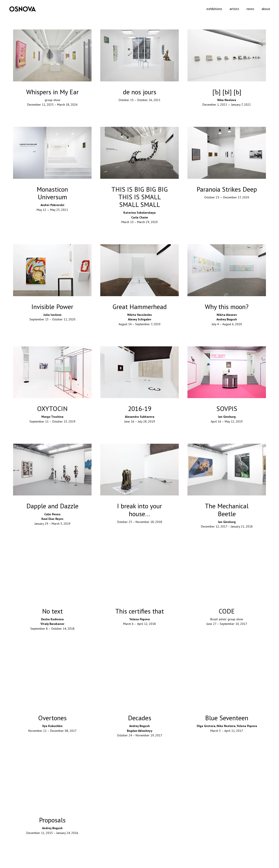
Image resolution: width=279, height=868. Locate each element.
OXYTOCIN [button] (52, 408)
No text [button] (52, 611)
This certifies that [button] (140, 611)
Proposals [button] (52, 820)
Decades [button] (140, 718)
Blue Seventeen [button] (227, 718)
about (266, 9)
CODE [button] (227, 611)
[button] (139, 92)
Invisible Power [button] (52, 307)
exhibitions (214, 9)
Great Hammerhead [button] (140, 307)
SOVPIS (227, 408)
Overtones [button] (52, 718)
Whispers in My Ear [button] (52, 92)
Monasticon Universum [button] (52, 193)
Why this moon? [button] (227, 307)
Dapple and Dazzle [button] (52, 506)
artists (234, 9)
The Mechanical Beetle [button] (227, 510)
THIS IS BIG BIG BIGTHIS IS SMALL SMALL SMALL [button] (140, 197)
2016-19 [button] (140, 408)
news (250, 9)
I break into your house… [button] (139, 510)
